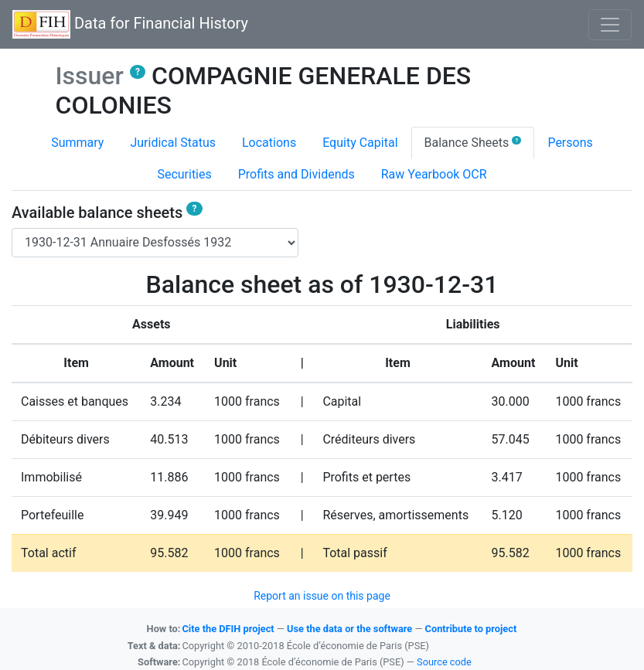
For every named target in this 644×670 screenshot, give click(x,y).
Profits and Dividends (296, 174)
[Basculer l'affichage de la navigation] (610, 25)
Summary (77, 143)
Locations (269, 143)
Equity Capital (360, 143)
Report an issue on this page (322, 596)
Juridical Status (173, 143)
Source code (444, 662)
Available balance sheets (107, 213)
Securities (184, 174)
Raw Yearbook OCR (434, 174)
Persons (570, 143)
